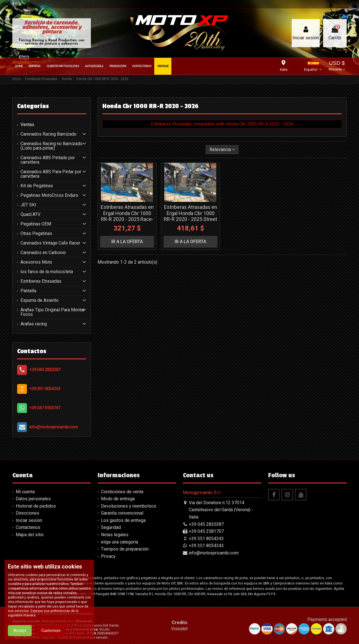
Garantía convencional (122, 513)
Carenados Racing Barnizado (49, 134)
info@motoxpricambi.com (53, 427)
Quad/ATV (30, 214)
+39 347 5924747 (45, 408)
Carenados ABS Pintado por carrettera (48, 160)
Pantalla (28, 291)
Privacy (108, 556)
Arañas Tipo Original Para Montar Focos (53, 312)
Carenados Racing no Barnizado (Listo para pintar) (51, 146)
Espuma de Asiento (40, 300)
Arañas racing (34, 324)
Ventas (27, 125)
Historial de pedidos (36, 506)
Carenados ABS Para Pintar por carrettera (51, 174)
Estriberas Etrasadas (41, 281)
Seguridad (111, 527)
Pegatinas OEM (36, 224)
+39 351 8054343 (45, 389)
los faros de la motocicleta (47, 272)
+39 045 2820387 (45, 370)
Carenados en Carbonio (43, 253)
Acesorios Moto (36, 262)
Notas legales (115, 535)
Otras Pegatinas (36, 234)
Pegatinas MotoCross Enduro (49, 195)
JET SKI (28, 205)
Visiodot (179, 629)
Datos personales (33, 499)
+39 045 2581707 (206, 531)
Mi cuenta (25, 492)
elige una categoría (119, 542)
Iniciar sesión (29, 520)
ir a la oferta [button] (127, 242)
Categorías (33, 106)
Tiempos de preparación (125, 549)
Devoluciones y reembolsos (129, 506)
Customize (51, 631)
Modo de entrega (118, 499)
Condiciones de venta (122, 492)
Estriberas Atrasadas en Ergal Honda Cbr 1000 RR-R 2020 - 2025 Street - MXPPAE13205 (190, 216)
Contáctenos (28, 527)
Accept (20, 631)
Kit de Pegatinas (37, 186)
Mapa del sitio (30, 535)
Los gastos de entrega (123, 520)
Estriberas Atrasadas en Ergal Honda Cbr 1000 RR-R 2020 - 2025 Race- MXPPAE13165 (127, 216)
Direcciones (27, 513)
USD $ (337, 66)
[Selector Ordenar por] (222, 150)
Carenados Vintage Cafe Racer (50, 243)
